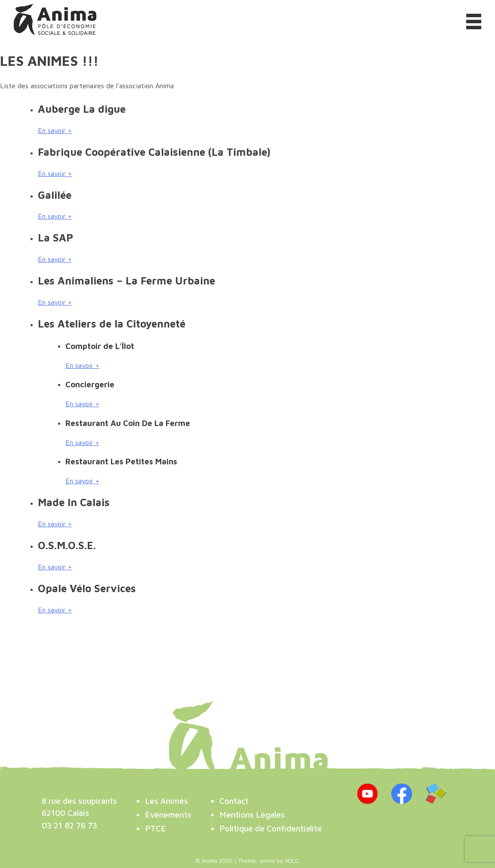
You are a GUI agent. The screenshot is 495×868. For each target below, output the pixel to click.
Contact (234, 801)
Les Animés (166, 801)
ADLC (292, 861)
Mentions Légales (252, 814)
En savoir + (55, 130)
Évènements (168, 814)
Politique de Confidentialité (271, 828)
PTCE (155, 828)
